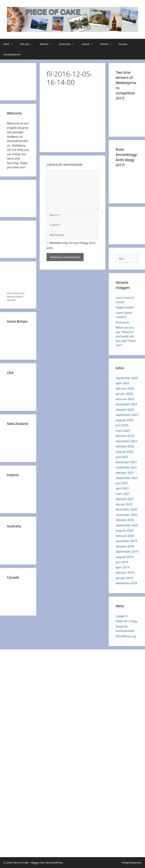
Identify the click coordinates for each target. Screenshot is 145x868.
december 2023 (126, 404)
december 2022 (126, 441)
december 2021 (126, 462)
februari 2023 (125, 436)
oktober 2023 (125, 410)
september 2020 (127, 525)
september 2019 (127, 551)
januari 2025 (124, 394)
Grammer (68, 44)
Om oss (28, 44)
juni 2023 (122, 425)
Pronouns (122, 322)
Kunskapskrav (12, 54)
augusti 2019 (125, 557)
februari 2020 (125, 536)
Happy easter (125, 307)
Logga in (122, 616)
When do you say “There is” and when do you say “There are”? (126, 336)
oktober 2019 (125, 546)
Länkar (89, 44)
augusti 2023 (125, 420)
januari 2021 (124, 504)
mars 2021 (123, 494)
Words (108, 44)
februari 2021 (125, 499)
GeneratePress (54, 862)
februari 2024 (125, 399)
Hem (10, 44)
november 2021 (126, 467)
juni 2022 (122, 457)
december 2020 (126, 509)
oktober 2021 (125, 473)
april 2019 (123, 567)
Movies (48, 44)
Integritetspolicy (132, 862)
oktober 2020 (125, 520)
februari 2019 (125, 572)
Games (123, 44)
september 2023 (127, 415)
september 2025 (127, 378)
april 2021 (123, 488)
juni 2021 (122, 483)
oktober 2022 (125, 446)
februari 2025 (125, 388)
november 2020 (126, 515)
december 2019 (126, 541)
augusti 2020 (125, 530)
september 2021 (127, 478)
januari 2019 (124, 578)
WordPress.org (126, 636)
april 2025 (123, 383)
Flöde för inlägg (126, 621)
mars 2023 (123, 431)
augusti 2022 (125, 452)
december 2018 (126, 583)
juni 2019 (122, 562)
